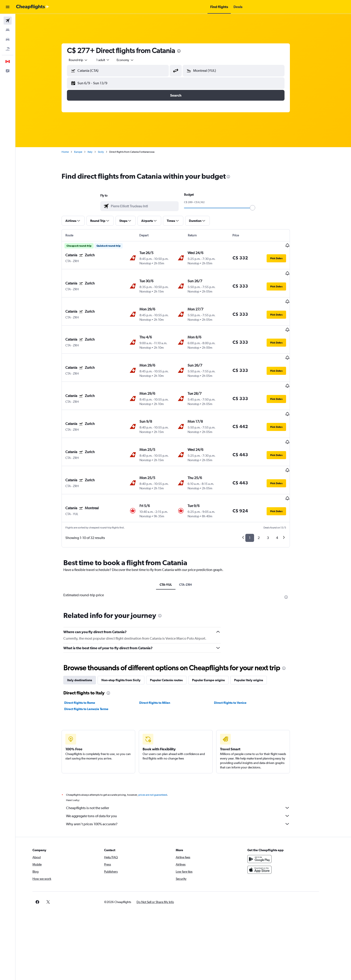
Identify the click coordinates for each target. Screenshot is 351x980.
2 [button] (266, 488)
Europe (86, 152)
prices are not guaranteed (160, 745)
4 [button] (285, 488)
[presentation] (186, 51)
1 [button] (257, 488)
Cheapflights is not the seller (186, 758)
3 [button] (275, 488)
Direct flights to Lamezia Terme (94, 659)
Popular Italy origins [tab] (256, 630)
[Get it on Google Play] (275, 809)
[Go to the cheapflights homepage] (33, 7)
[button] (8, 7)
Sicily (108, 152)
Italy (98, 152)
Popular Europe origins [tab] (216, 630)
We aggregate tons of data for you (186, 766)
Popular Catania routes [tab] (174, 630)
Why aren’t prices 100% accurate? (186, 774)
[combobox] (86, 60)
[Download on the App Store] (275, 820)
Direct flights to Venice (238, 653)
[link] (268, 852)
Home (73, 152)
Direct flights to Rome (87, 653)
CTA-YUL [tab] (173, 535)
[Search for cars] (8, 39)
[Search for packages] (8, 49)
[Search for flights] (8, 21)
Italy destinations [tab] (87, 630)
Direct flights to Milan (162, 653)
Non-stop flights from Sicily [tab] (129, 630)
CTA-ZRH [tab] (193, 535)
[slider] (260, 208)
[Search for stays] (8, 30)
